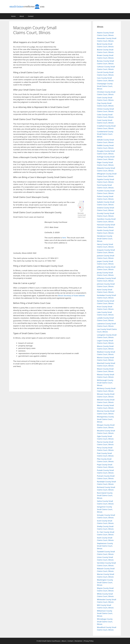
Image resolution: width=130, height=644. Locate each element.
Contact (31, 16)
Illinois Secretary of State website (71, 296)
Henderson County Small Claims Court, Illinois (105, 239)
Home (13, 16)
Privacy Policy (89, 641)
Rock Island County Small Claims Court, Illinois (105, 495)
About (22, 16)
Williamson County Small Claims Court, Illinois (105, 613)
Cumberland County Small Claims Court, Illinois (105, 134)
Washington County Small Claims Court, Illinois (105, 582)
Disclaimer (78, 641)
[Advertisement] (76, 35)
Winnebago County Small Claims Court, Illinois (105, 622)
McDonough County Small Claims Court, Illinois (105, 383)
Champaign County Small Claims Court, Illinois (105, 86)
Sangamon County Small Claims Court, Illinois (105, 509)
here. (64, 238)
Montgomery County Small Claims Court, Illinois (105, 419)
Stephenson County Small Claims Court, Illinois (105, 546)
